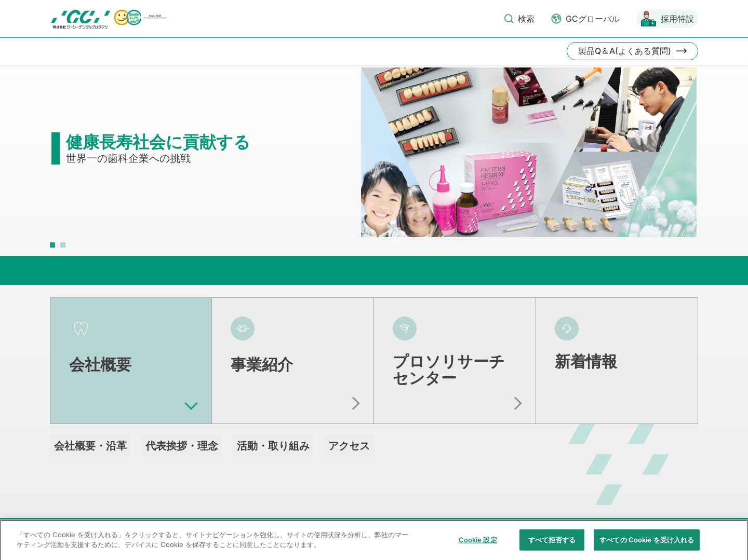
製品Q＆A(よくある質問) (625, 51)
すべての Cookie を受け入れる (647, 549)
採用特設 (677, 19)
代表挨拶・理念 (182, 446)
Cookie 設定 (478, 549)
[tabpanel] (374, 158)
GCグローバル (593, 19)
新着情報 (586, 361)
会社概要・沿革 (90, 446)
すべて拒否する (552, 549)
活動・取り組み (273, 446)
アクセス (349, 446)
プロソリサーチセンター (449, 369)
